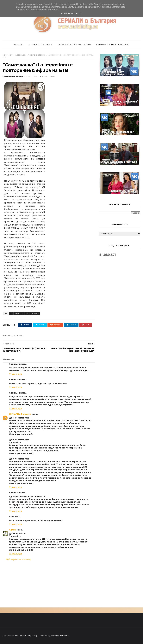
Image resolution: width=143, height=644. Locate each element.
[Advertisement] (49, 584)
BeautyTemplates (28, 636)
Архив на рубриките (40, 44)
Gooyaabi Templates (60, 636)
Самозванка (21, 55)
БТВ (11, 55)
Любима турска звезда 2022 (74, 44)
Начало (18, 44)
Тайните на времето (37, 55)
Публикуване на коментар (19, 559)
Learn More (67, 14)
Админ (13, 530)
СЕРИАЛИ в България (20, 414)
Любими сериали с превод (113, 44)
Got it (80, 14)
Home (5, 55)
